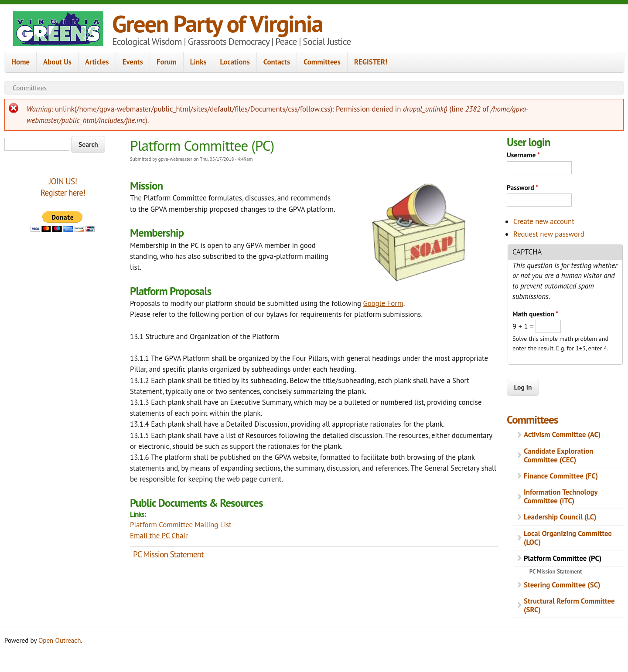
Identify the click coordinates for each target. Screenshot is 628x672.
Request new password (549, 234)
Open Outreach (60, 640)
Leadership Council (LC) (560, 517)
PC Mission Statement (168, 554)
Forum (167, 62)
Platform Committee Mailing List (181, 525)
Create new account (544, 221)
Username (523, 155)
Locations (235, 62)
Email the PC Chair (159, 536)
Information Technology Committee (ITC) (561, 496)
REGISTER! (371, 62)
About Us (57, 62)
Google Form (383, 303)
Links (198, 62)
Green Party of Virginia (217, 23)
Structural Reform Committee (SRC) (569, 605)
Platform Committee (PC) (563, 558)
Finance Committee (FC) (561, 476)
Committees (322, 62)
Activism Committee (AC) (562, 434)
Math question (535, 314)
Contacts (277, 62)
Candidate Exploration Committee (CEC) (558, 455)
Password (522, 187)
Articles (97, 62)
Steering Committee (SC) (562, 585)
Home (20, 62)
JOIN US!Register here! (63, 187)
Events (133, 62)
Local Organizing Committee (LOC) (568, 538)
